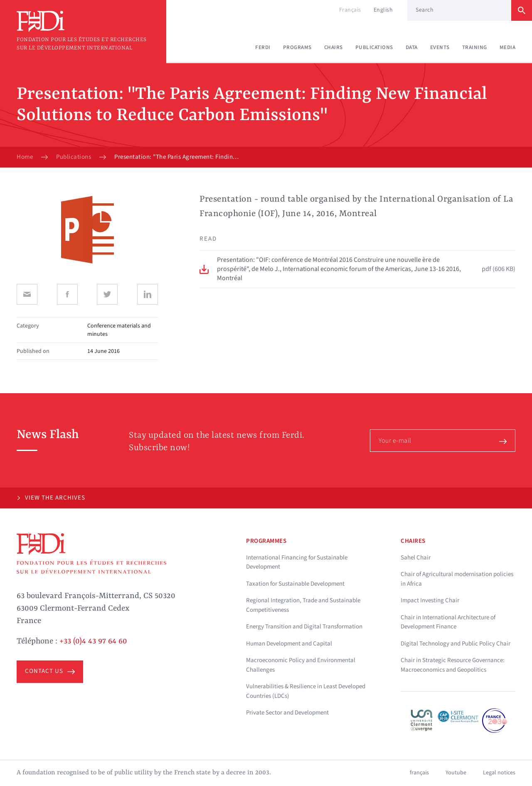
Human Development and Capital (289, 644)
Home (25, 157)
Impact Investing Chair (430, 600)
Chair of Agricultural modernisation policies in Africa (457, 579)
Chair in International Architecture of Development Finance (448, 622)
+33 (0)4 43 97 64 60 (93, 641)
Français (350, 10)
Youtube (456, 773)
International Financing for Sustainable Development (297, 562)
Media (508, 47)
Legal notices (499, 773)
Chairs (334, 47)
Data (412, 47)
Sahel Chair (416, 558)
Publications (374, 47)
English (383, 10)
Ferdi (263, 47)
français (419, 773)
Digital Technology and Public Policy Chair (456, 644)
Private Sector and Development (287, 713)
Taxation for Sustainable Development (295, 584)
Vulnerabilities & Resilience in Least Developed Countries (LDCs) (306, 691)
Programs (297, 47)
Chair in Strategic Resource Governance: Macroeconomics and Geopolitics (453, 665)
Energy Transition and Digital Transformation (304, 627)
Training (475, 47)
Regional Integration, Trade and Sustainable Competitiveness (303, 605)
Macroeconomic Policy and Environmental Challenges (301, 665)
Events (440, 47)
